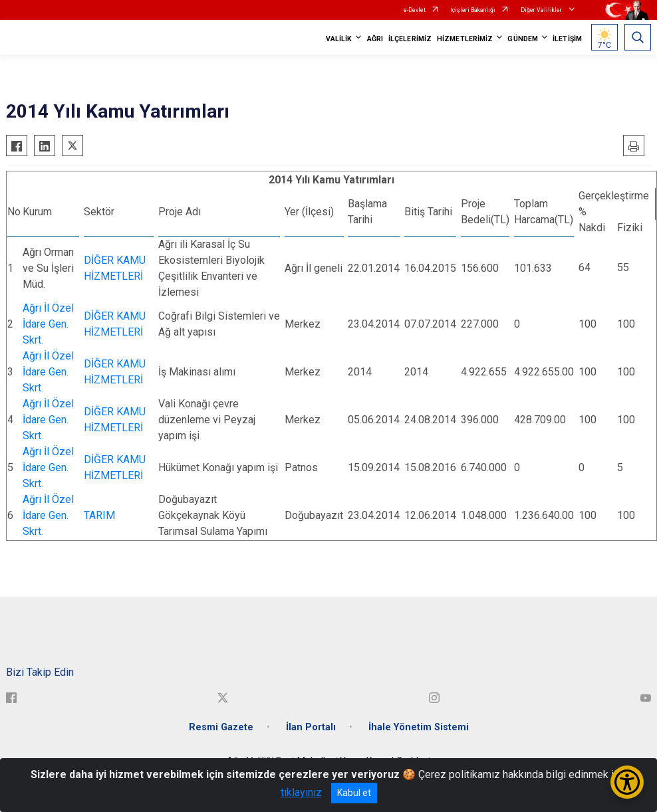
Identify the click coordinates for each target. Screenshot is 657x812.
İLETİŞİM (567, 39)
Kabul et (354, 793)
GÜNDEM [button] (523, 39)
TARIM (99, 515)
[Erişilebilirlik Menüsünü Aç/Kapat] (627, 782)
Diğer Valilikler (542, 10)
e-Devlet (415, 10)
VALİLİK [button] (339, 39)
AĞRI (375, 39)
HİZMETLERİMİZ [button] (465, 39)
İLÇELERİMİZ (410, 39)
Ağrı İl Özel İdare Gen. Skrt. (48, 324)
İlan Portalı (311, 727)
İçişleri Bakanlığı (473, 10)
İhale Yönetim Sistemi (419, 727)
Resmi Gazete (221, 727)
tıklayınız (301, 792)
